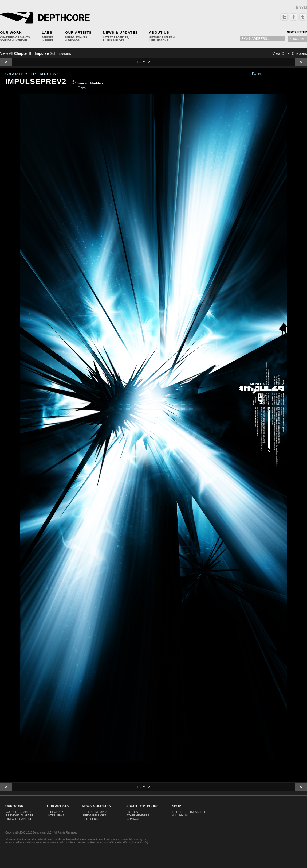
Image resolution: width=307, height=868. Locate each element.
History (133, 812)
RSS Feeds (90, 819)
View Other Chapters (290, 53)
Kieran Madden (90, 83)
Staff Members (138, 815)
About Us (159, 32)
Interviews (56, 815)
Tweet (256, 74)
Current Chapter (19, 812)
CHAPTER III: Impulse (32, 74)
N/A (83, 88)
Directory (55, 812)
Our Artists (79, 32)
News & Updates (120, 32)
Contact (133, 819)
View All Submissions (36, 53)
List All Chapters (19, 819)
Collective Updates (97, 812)
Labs (47, 32)
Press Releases (94, 815)
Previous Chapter (19, 815)
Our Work (11, 32)
